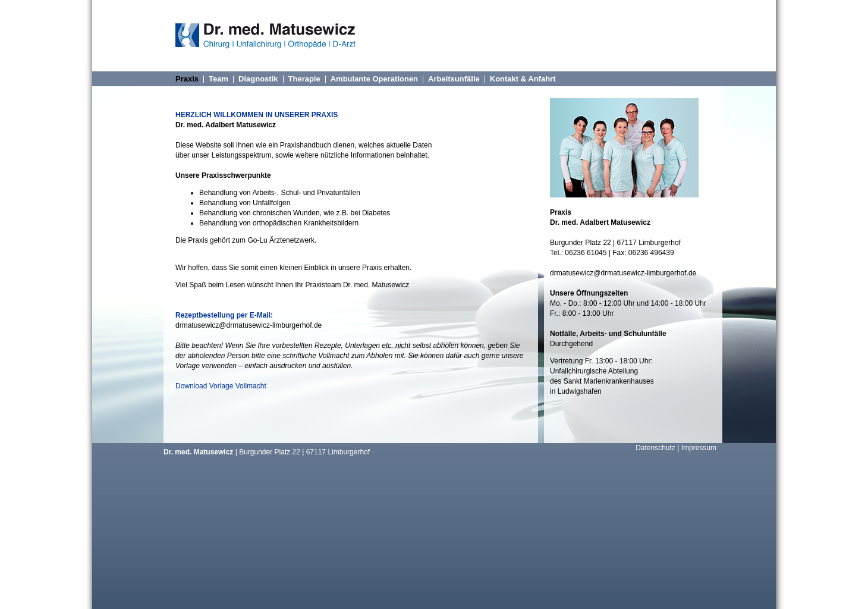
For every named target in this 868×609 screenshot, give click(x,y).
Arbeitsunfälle (454, 79)
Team (218, 79)
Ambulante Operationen (374, 79)
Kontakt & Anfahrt (523, 79)
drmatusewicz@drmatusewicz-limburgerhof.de (249, 325)
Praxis (187, 79)
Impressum (699, 448)
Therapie (304, 79)
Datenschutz (655, 448)
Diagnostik (258, 79)
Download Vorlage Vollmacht (221, 386)
